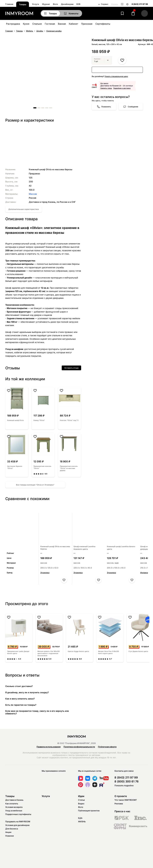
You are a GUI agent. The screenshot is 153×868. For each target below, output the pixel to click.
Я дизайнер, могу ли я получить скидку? (27, 692)
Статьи (81, 800)
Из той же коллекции (25, 379)
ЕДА (80, 818)
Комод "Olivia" (39, 420)
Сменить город (106, 88)
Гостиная (50, 24)
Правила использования (49, 747)
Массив (33, 194)
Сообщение (133, 107)
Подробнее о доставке (122, 88)
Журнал (46, 4)
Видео (81, 804)
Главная (9, 4)
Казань (115, 4)
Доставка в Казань (14, 800)
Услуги (35, 4)
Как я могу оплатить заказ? (20, 699)
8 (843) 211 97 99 (140, 4)
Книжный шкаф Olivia (15, 420)
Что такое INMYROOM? (126, 800)
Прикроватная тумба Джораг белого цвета (18, 652)
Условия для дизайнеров (17, 825)
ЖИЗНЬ (82, 821)
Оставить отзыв (71, 368)
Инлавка (144, 573)
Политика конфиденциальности (79, 747)
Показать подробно (124, 785)
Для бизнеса (12, 829)
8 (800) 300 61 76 (127, 781)
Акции (8, 832)
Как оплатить (12, 804)
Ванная (62, 24)
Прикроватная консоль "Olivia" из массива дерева (69, 468)
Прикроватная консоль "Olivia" (42, 467)
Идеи (81, 796)
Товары (23, 4)
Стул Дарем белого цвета (138, 651)
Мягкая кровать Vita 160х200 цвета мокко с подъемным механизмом (49, 653)
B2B (78, 4)
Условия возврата (14, 807)
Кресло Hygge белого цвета (78, 651)
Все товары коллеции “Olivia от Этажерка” (35, 485)
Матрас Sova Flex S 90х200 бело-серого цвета (108, 652)
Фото (55, 4)
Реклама (119, 804)
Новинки (10, 836)
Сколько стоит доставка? (19, 686)
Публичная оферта (107, 747)
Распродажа (13, 24)
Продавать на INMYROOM (18, 821)
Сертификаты (103, 24)
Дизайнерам (67, 4)
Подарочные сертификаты (18, 814)
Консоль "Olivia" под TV (69, 420)
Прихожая (87, 24)
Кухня (26, 24)
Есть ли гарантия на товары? (21, 705)
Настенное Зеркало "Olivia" (15, 467)
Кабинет (73, 24)
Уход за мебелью (14, 811)
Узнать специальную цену (116, 76)
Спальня (37, 24)
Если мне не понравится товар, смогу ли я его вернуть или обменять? (37, 712)
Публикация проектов (89, 811)
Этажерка (45, 573)
